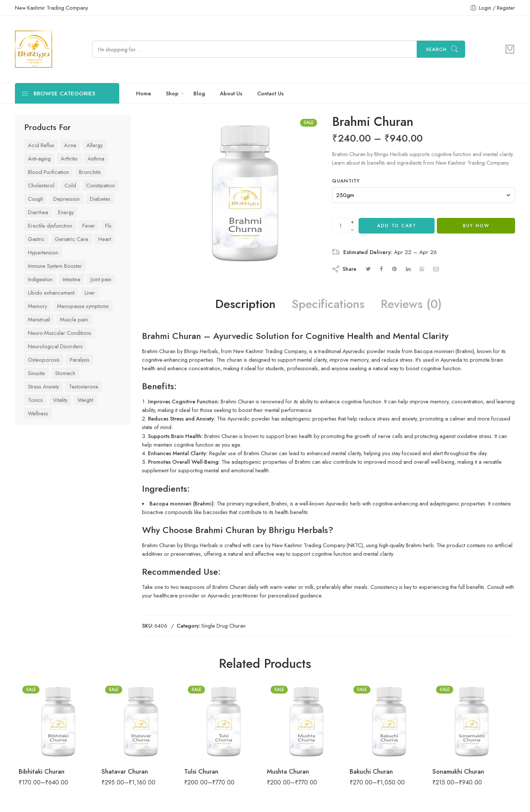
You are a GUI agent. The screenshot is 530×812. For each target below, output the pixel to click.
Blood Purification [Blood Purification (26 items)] (48, 172)
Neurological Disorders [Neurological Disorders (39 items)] (55, 346)
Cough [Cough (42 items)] (36, 199)
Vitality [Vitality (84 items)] (60, 400)
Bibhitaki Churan (42, 771)
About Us (231, 93)
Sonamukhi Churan (458, 771)
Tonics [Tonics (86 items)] (35, 400)
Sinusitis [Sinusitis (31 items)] (37, 373)
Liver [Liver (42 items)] (90, 293)
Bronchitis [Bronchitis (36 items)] (90, 172)
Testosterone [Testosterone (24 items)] (84, 386)
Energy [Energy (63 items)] (66, 212)
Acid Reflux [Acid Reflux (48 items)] (41, 145)
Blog (199, 93)
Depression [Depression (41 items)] (67, 199)
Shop (172, 93)
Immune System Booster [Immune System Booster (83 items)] (55, 266)
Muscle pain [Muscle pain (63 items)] (74, 319)
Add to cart (397, 226)
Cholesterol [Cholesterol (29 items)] (41, 185)
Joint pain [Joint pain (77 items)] (101, 279)
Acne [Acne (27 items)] (70, 145)
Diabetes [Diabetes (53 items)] (100, 199)
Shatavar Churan (125, 771)
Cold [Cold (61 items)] (70, 185)
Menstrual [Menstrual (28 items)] (39, 319)
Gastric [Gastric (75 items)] (36, 239)
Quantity (346, 181)
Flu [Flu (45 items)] (108, 226)
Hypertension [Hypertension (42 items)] (43, 252)
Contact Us (270, 93)
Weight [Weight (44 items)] (85, 400)
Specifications (328, 304)
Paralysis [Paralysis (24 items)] (80, 360)
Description (245, 304)
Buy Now (476, 226)
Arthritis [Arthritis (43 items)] (69, 158)
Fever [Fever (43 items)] (89, 226)
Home (143, 93)
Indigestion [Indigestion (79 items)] (40, 279)
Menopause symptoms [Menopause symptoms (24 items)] (83, 306)
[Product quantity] (340, 226)
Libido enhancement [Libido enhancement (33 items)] (51, 293)
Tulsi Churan (201, 771)
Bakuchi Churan (371, 771)
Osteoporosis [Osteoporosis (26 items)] (44, 360)
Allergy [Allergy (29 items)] (94, 145)
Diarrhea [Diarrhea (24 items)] (38, 212)
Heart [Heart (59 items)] (105, 239)
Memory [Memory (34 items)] (37, 306)
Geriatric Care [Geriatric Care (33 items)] (72, 239)
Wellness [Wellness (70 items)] (38, 413)
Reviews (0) (411, 304)
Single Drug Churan (223, 626)
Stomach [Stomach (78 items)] (65, 373)
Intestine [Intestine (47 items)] (72, 279)
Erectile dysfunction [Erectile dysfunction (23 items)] (50, 226)
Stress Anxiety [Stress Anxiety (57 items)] (43, 386)
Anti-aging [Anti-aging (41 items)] (39, 158)
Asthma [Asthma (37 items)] (96, 158)
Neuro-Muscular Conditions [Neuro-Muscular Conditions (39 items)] (60, 333)
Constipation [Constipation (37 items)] (100, 185)
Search (436, 49)
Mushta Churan (288, 771)
